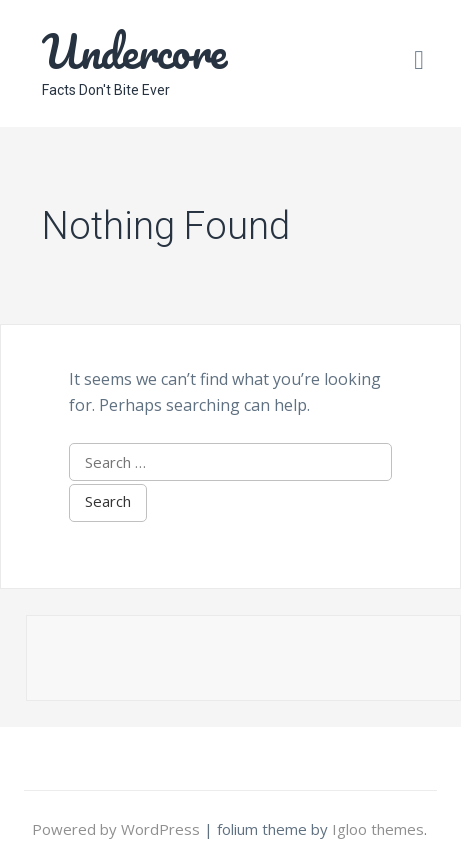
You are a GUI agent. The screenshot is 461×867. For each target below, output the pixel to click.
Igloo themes (378, 829)
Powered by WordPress (118, 829)
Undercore (134, 51)
